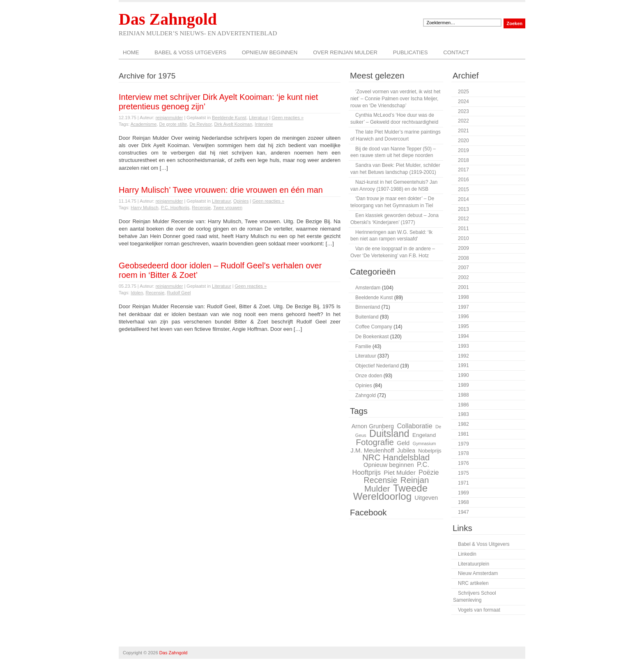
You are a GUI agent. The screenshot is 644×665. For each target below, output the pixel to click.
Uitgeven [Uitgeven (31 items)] (426, 498)
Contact (456, 52)
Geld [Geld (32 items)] (403, 443)
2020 (463, 141)
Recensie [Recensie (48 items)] (381, 480)
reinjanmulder (169, 118)
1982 (463, 424)
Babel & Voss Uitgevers (190, 52)
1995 (463, 326)
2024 (463, 102)
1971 (463, 483)
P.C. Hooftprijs (175, 208)
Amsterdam (368, 288)
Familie (363, 346)
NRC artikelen (473, 583)
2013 (463, 209)
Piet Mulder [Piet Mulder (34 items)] (399, 472)
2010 (463, 238)
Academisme (144, 124)
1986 (463, 405)
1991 (463, 365)
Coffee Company (374, 327)
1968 (463, 502)
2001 (463, 287)
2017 (463, 170)
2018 (463, 160)
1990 (463, 375)
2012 (463, 219)
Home (131, 52)
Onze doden (369, 376)
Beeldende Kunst (229, 118)
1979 (463, 444)
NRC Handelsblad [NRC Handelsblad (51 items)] (396, 457)
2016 (463, 180)
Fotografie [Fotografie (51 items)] (375, 442)
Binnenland (368, 307)
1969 (463, 493)
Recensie (201, 208)
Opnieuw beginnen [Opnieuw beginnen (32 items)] (389, 465)
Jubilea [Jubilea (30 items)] (406, 450)
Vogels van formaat (479, 610)
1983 (463, 414)
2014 (463, 199)
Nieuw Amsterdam (478, 573)
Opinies (241, 201)
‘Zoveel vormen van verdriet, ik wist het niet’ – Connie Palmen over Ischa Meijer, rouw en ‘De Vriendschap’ (395, 99)
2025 (463, 92)
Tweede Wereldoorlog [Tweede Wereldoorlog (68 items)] (390, 492)
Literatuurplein (474, 564)
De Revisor (200, 124)
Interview (264, 124)
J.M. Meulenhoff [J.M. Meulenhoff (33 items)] (372, 450)
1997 (463, 307)
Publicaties (411, 52)
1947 (463, 512)
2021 (463, 131)
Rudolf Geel (179, 293)
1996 (463, 316)
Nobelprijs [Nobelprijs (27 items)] (430, 451)
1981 (463, 434)
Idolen (137, 293)
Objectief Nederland (377, 366)
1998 (463, 297)
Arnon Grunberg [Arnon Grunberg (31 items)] (373, 426)
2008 (463, 258)
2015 (463, 189)
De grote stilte (173, 124)
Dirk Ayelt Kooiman (233, 124)
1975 (463, 473)
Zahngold (366, 395)
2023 (463, 111)
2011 (463, 229)
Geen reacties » (287, 118)
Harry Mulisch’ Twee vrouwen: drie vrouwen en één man (221, 190)
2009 (463, 248)
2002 (463, 277)
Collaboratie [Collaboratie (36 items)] (414, 426)
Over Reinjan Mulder (345, 52)
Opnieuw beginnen (270, 52)
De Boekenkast (372, 337)
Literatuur (258, 118)
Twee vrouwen (228, 208)
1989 (463, 385)
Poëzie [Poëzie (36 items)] (429, 472)
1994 (463, 336)
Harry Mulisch (144, 208)
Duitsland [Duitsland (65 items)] (389, 434)
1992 (463, 356)
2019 (463, 150)
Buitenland (367, 317)
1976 (463, 463)
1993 (463, 346)
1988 (463, 395)
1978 (463, 453)
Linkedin (467, 554)
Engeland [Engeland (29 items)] (424, 435)
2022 (463, 121)
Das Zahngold (168, 19)
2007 (463, 268)
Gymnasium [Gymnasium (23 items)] (424, 443)
